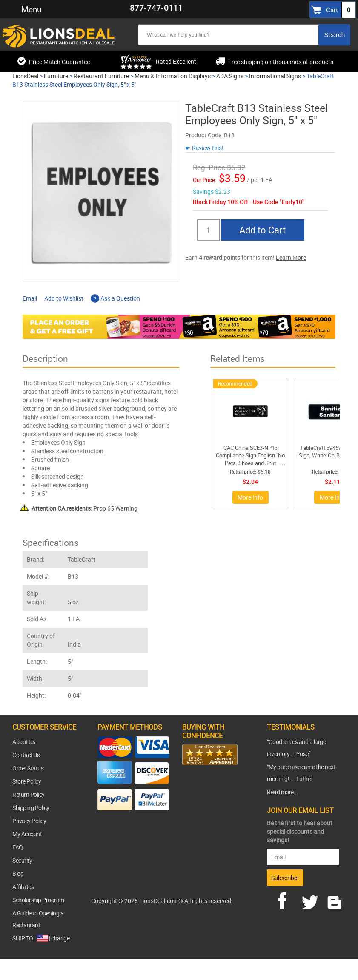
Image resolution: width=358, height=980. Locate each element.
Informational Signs (275, 76)
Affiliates (23, 887)
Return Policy (29, 794)
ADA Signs (230, 76)
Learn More (291, 257)
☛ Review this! (204, 148)
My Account (27, 834)
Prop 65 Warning (84, 508)
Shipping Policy (31, 808)
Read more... (282, 792)
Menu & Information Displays (173, 76)
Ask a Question (115, 298)
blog (335, 900)
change (60, 938)
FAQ (18, 847)
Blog (18, 873)
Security (22, 860)
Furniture (56, 76)
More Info (250, 497)
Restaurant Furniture (101, 76)
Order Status (28, 768)
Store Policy (27, 781)
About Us (24, 742)
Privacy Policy (29, 821)
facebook (288, 900)
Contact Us (26, 755)
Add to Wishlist (64, 298)
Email (30, 298)
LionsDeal (25, 76)
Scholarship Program (38, 900)
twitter (312, 900)
